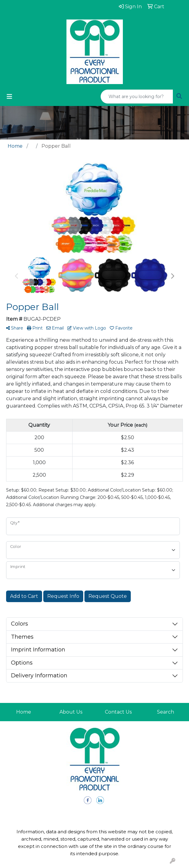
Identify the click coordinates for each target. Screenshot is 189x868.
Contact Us (118, 712)
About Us (71, 712)
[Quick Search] (137, 97)
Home (24, 712)
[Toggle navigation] (9, 97)
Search (166, 712)
